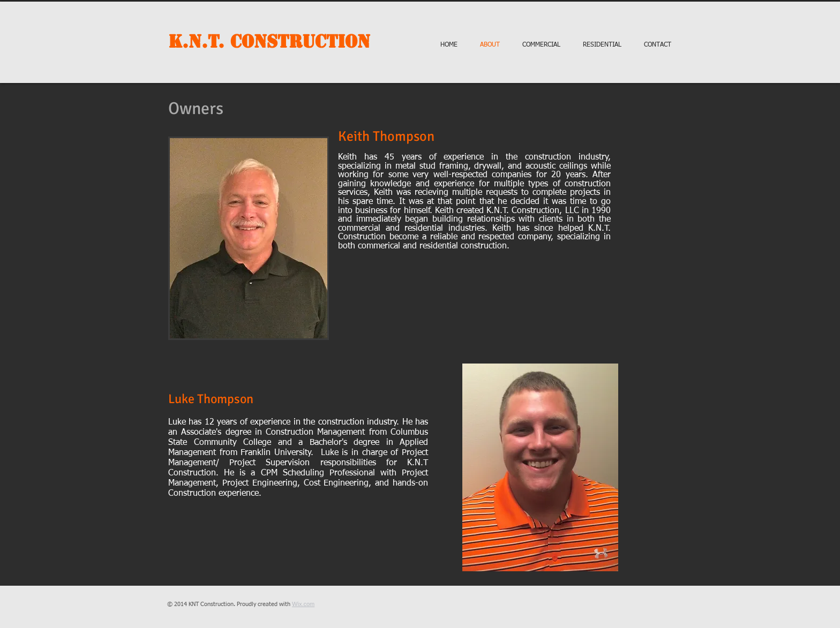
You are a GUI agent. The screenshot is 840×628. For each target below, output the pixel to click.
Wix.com (303, 604)
